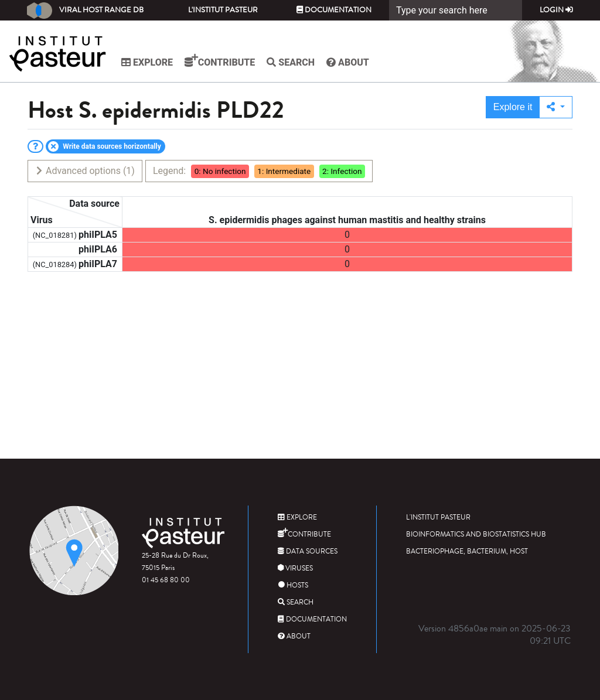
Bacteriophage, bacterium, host (467, 552)
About (348, 62)
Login (556, 10)
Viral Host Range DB (85, 11)
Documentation (334, 10)
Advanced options (85, 171)
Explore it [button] (513, 107)
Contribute (220, 61)
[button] (556, 107)
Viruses (295, 568)
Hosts (293, 585)
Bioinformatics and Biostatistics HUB (476, 535)
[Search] (456, 10)
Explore (147, 62)
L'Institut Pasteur (223, 10)
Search (291, 62)
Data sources (308, 552)
